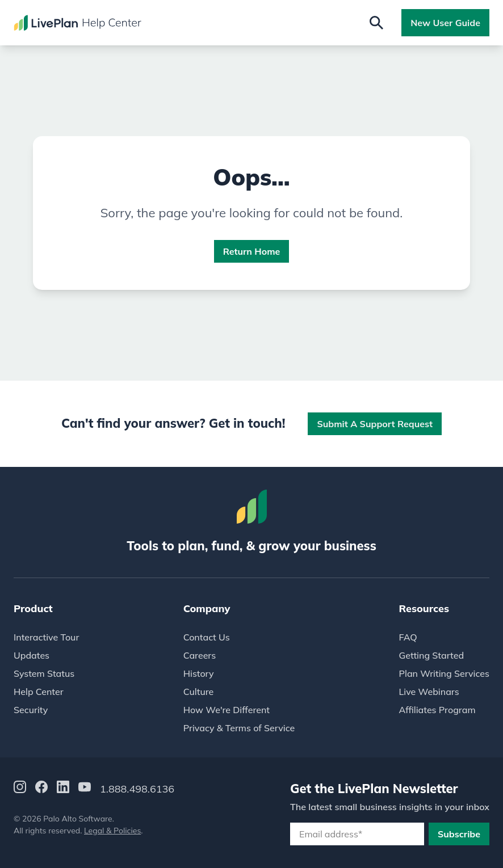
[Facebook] (41, 789)
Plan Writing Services (444, 673)
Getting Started (432, 655)
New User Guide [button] (445, 23)
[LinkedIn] (63, 789)
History (199, 673)
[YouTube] (85, 789)
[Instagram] (20, 789)
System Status (44, 673)
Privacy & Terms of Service (239, 728)
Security (31, 710)
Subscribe (459, 834)
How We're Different (227, 710)
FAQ (408, 637)
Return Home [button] (252, 251)
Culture (199, 692)
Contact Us (207, 637)
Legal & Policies (112, 831)
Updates (32, 655)
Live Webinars (429, 692)
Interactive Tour (46, 637)
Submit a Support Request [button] (375, 424)
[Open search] (376, 23)
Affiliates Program (437, 710)
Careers (200, 655)
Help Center (39, 692)
